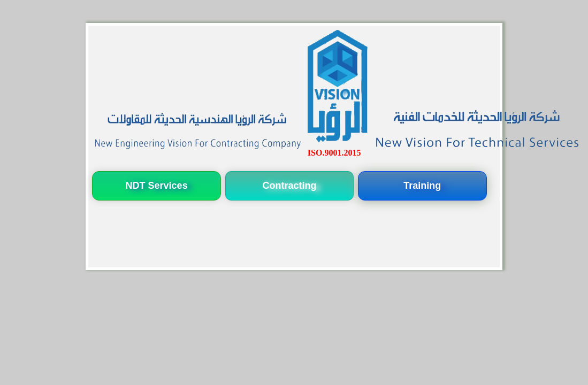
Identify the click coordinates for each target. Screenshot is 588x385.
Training (422, 186)
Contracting (289, 186)
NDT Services (157, 186)
